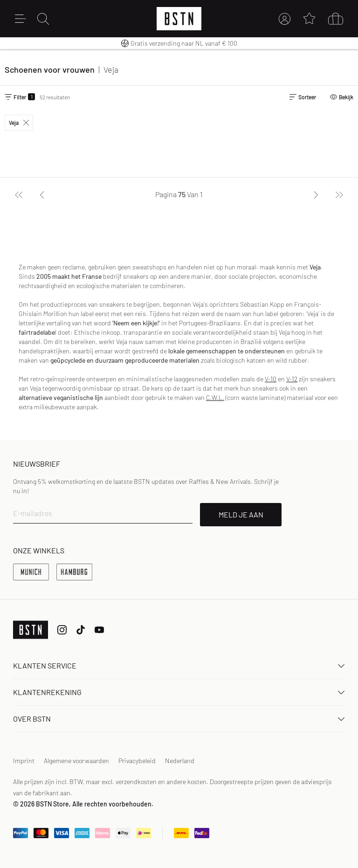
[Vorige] (42, 194)
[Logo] (179, 19)
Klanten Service (179, 665)
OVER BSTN (179, 719)
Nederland (180, 761)
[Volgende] (316, 194)
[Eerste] (19, 194)
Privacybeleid (137, 761)
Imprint (24, 761)
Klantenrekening (179, 692)
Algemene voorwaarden (76, 761)
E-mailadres (33, 513)
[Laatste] (339, 194)
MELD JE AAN (241, 514)
